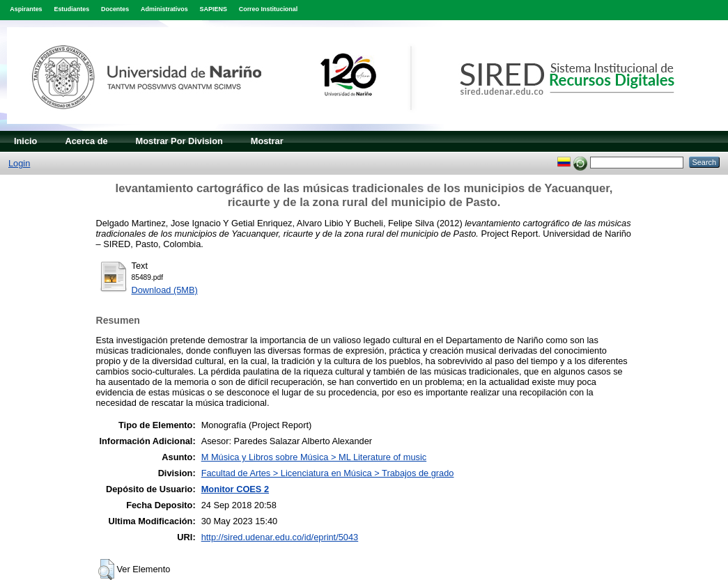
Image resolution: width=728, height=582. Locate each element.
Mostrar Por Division (179, 141)
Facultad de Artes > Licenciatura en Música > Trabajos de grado (328, 473)
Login (19, 163)
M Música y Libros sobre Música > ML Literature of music (314, 457)
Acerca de (86, 141)
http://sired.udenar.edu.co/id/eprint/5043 (280, 537)
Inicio (25, 141)
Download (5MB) (165, 290)
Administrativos (164, 9)
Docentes (115, 9)
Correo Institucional (269, 9)
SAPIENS (214, 9)
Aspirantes (26, 9)
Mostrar (267, 141)
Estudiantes (71, 9)
